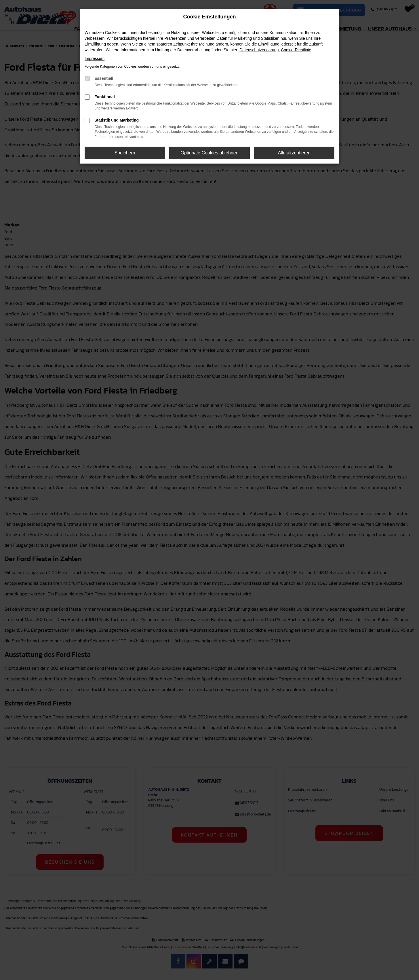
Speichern (125, 153)
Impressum (95, 58)
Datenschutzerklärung (259, 50)
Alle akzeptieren (294, 153)
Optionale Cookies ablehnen (209, 153)
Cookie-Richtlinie (296, 50)
